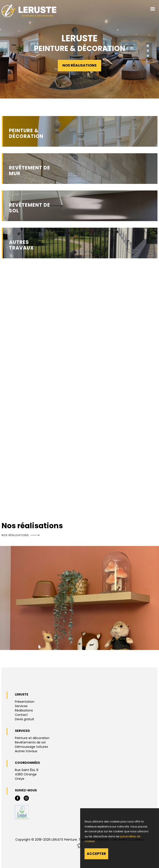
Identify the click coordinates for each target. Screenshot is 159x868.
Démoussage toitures (31, 747)
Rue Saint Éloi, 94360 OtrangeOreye (27, 774)
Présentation (25, 702)
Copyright (23, 840)
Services (21, 706)
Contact (21, 715)
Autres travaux (26, 751)
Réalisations (24, 710)
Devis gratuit (25, 719)
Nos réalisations (79, 65)
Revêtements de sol (30, 742)
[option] (79, 598)
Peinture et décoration (32, 738)
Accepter (96, 854)
